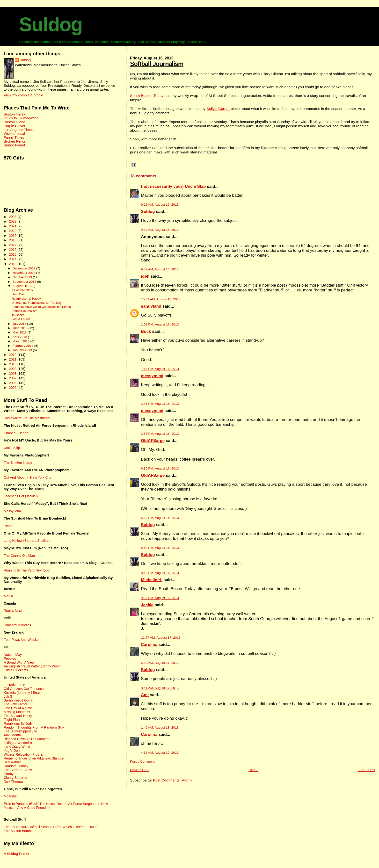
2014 (13, 259)
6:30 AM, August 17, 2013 (160, 663)
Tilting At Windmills (18, 743)
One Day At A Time (18, 708)
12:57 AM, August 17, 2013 (161, 638)
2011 (13, 359)
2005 (13, 388)
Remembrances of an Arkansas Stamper (34, 758)
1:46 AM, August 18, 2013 (160, 727)
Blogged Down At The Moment (26, 739)
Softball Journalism (157, 64)
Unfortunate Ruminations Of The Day (37, 303)
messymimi (152, 376)
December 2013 (24, 268)
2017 (13, 245)
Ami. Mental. (13, 735)
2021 (13, 226)
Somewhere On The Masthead (27, 418)
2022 (13, 221)
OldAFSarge (153, 441)
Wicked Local (14, 134)
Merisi (8, 596)
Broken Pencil (15, 141)
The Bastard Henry (18, 716)
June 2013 (21, 328)
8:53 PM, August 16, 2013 (160, 573)
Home (253, 770)
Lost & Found (21, 319)
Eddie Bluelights (16, 670)
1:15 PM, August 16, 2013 (160, 369)
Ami (145, 695)
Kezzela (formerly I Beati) (23, 693)
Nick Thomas (13, 781)
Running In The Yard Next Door (27, 570)
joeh (145, 276)
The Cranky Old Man (19, 556)
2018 (13, 240)
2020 (13, 231)
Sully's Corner (218, 109)
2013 (13, 264)
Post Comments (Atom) (172, 780)
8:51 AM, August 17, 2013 (160, 688)
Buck (146, 331)
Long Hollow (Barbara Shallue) (27, 541)
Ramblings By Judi (18, 723)
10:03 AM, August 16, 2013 (161, 299)
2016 (13, 250)
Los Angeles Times (18, 130)
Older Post (366, 770)
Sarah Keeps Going (18, 700)
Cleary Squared (15, 778)
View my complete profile (23, 95)
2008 (13, 374)
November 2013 (24, 273)
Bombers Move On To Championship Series (41, 307)
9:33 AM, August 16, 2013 (160, 230)
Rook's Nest (13, 611)
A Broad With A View (19, 662)
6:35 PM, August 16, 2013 (160, 468)
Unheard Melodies (17, 625)
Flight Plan (12, 720)
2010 (13, 364)
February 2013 (23, 346)
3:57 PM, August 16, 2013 (160, 434)
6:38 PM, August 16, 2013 (160, 518)
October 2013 (23, 277)
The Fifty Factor (15, 704)
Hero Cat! (18, 294)
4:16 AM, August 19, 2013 (160, 753)
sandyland (151, 306)
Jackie (147, 605)
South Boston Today (147, 96)
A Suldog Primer (16, 854)
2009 (13, 369)
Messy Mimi (13, 511)
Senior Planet (14, 145)
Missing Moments (17, 712)
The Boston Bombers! (20, 831)
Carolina (149, 645)
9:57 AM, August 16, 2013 (160, 269)
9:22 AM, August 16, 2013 (160, 205)
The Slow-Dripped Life (20, 731)
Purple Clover (14, 126)
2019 (13, 236)
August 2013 (22, 286)
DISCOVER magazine (21, 118)
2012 (13, 355)
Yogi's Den (12, 751)
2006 (13, 383)
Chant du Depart (16, 433)
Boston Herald (15, 114)
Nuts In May (13, 655)
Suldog (51, 24)
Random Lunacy (16, 766)
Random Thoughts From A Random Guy (34, 727)
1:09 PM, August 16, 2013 (160, 324)
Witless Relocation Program (24, 754)
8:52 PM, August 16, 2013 (160, 548)
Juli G (8, 696)
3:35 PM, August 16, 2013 (160, 404)
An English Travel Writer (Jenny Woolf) (33, 666)
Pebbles (10, 658)
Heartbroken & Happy (26, 299)
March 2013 (22, 341)
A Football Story (22, 290)
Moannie (10, 796)
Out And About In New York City (27, 477)
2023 (13, 217)
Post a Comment (142, 762)
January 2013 (23, 350)
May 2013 (20, 332)
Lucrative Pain (14, 685)
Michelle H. (152, 580)
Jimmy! (9, 774)
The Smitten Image (18, 463)
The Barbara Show (18, 770)
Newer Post (140, 770)
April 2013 (20, 337)
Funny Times (14, 137)
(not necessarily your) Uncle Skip (173, 186)
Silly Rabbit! (13, 762)
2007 (13, 378)
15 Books (18, 315)
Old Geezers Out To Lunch (24, 689)
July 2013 (20, 324)
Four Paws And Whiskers (22, 640)
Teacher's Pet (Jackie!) (21, 496)
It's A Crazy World (17, 747)
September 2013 (25, 282)
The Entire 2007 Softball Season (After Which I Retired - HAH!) (51, 827)
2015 (13, 254)
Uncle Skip (12, 448)
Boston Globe (14, 122)
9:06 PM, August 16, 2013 (160, 598)
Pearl (8, 526)
